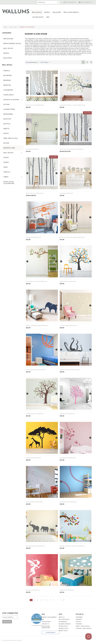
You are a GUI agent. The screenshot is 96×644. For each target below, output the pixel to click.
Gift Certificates (64, 619)
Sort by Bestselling (32, 62)
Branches (7, 85)
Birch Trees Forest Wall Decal (35, 193)
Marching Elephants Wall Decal (35, 546)
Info (48, 17)
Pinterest (79, 624)
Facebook (79, 619)
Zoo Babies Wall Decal (66, 193)
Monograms (8, 114)
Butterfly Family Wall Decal (68, 458)
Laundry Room (9, 109)
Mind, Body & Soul (11, 138)
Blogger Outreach (65, 624)
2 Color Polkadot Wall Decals (68, 325)
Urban (6, 177)
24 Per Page (45, 62)
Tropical (7, 172)
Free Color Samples (71, 12)
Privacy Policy (63, 631)
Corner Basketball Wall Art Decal (36, 370)
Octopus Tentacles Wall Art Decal (70, 370)
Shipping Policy (64, 628)
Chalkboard (8, 90)
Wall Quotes (8, 153)
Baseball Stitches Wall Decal (68, 502)
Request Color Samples (49, 617)
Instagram (79, 617)
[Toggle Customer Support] (88, 636)
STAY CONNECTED (10, 613)
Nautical (7, 124)
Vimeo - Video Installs (83, 626)
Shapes (6, 158)
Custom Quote (38, 17)
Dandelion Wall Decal (32, 149)
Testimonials (63, 622)
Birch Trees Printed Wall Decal (35, 105)
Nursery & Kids (9, 148)
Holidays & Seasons (11, 100)
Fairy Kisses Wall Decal (33, 590)
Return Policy (63, 626)
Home (5, 27)
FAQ (43, 619)
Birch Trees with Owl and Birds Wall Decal (72, 237)
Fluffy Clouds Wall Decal (67, 590)
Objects (6, 129)
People (6, 133)
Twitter (78, 622)
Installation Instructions (46, 627)
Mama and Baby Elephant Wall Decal (37, 325)
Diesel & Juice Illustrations (9, 183)
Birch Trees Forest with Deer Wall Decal (72, 149)
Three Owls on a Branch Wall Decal (36, 281)
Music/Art (7, 119)
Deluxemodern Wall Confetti (34, 502)
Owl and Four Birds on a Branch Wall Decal (72, 105)
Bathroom (8, 75)
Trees (6, 167)
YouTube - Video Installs (84, 628)
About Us (62, 617)
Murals (47, 12)
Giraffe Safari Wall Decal (33, 458)
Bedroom (7, 80)
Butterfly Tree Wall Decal (67, 414)
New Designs (8, 39)
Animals (7, 71)
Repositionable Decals (12, 43)
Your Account (46, 622)
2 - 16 (63, 600)
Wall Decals (37, 12)
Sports (6, 162)
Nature (6, 143)
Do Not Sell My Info (51, 632)
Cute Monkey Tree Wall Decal (35, 414)
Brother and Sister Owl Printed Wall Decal (72, 546)
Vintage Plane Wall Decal (33, 237)
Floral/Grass (9, 95)
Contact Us (45, 624)
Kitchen (7, 104)
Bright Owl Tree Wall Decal (68, 281)
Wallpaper (57, 12)
